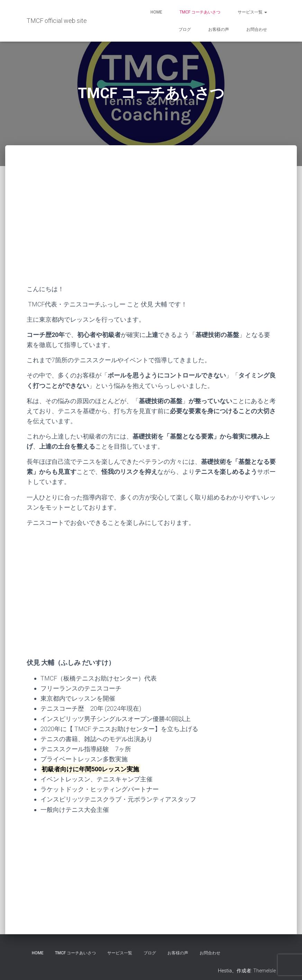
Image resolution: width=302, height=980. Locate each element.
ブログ (185, 29)
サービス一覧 (252, 12)
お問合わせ (257, 29)
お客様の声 (219, 29)
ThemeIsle (264, 971)
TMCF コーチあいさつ (200, 12)
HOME (156, 12)
